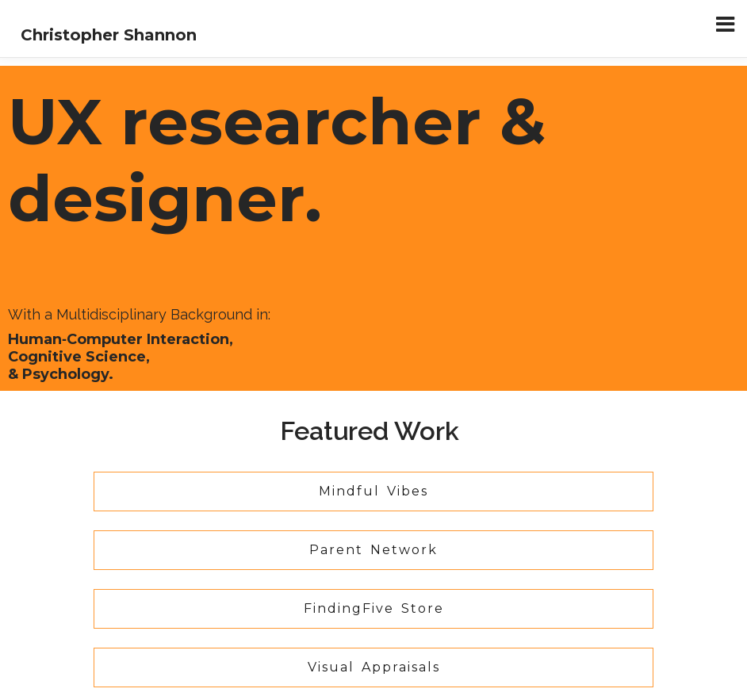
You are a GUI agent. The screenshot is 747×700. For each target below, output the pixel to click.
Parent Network (373, 550)
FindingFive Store (374, 608)
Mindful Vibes (373, 491)
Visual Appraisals (374, 667)
